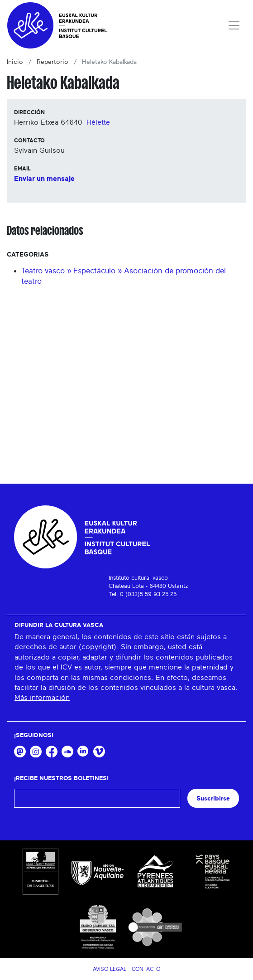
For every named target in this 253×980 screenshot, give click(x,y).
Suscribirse (213, 798)
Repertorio (53, 62)
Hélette (98, 122)
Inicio (15, 62)
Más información (42, 698)
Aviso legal (110, 969)
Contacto (146, 969)
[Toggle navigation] (234, 25)
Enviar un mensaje (44, 179)
